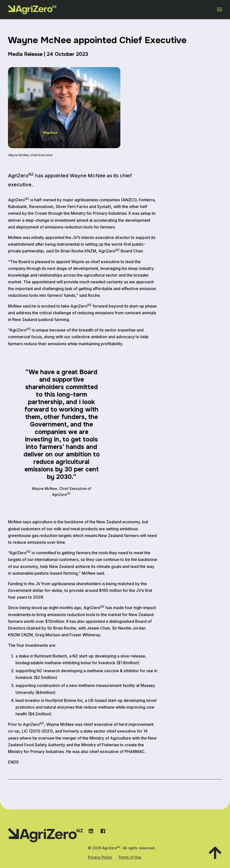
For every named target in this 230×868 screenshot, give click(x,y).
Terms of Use (130, 857)
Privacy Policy (100, 857)
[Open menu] (220, 9)
